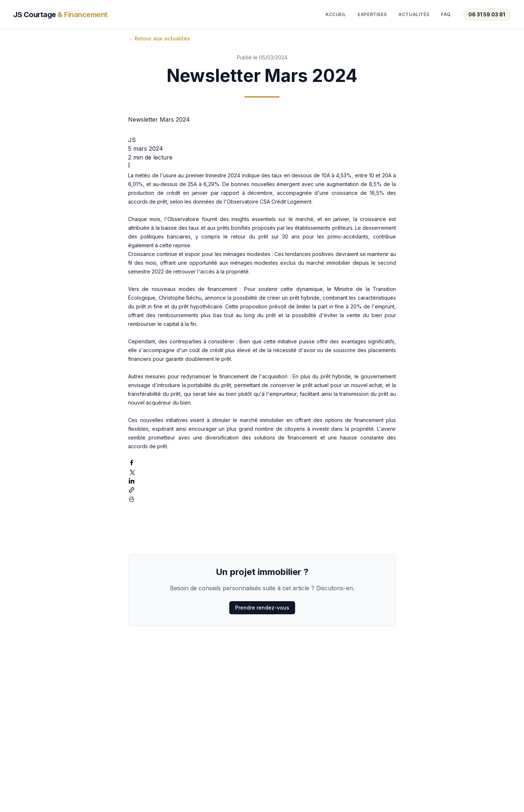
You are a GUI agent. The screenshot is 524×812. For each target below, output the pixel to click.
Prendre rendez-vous (262, 608)
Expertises (372, 14)
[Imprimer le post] (132, 499)
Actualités (414, 14)
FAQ (446, 14)
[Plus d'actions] (132, 165)
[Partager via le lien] (132, 490)
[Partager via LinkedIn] (132, 481)
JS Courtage (60, 15)
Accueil (336, 14)
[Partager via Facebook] (132, 463)
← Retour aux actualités (159, 38)
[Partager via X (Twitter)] (132, 472)
